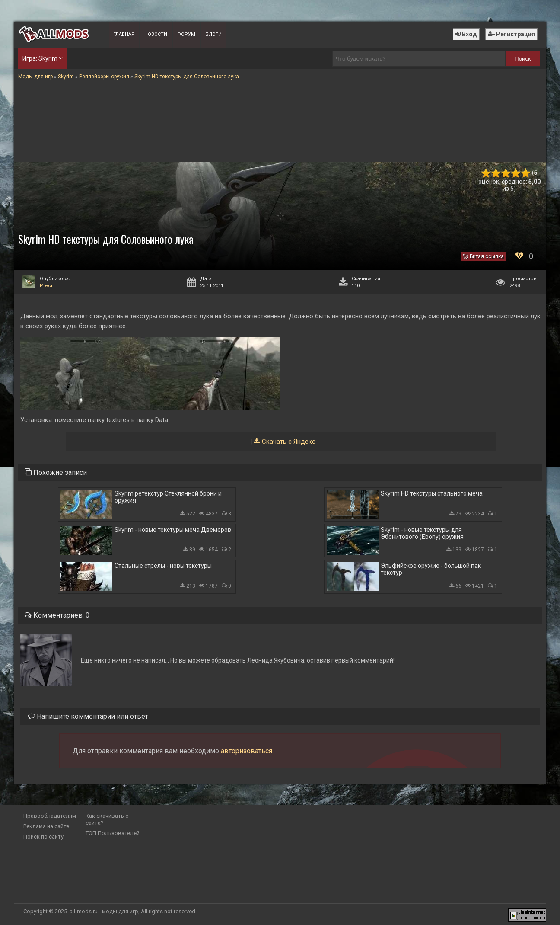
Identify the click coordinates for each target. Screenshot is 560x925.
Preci (46, 286)
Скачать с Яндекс (289, 442)
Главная (124, 34)
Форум (186, 34)
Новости (156, 34)
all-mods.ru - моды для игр (104, 911)
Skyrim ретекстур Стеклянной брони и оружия (168, 497)
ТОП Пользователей (113, 833)
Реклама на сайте (46, 826)
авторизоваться (247, 751)
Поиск (523, 59)
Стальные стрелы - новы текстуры (163, 566)
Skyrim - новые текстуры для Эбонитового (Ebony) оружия (422, 533)
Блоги (213, 34)
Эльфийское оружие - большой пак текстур (431, 569)
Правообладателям (50, 816)
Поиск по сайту (43, 837)
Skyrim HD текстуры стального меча (432, 493)
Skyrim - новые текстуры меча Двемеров (173, 530)
